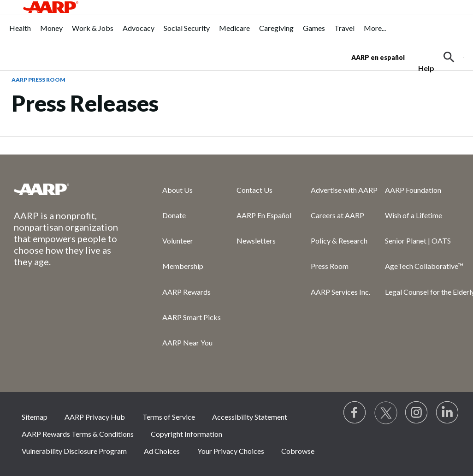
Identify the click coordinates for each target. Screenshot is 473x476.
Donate (174, 215)
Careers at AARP (337, 215)
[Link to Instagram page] (417, 413)
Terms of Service (169, 417)
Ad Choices (162, 451)
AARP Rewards (186, 292)
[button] (449, 57)
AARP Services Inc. (340, 292)
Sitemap (35, 417)
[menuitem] (20, 33)
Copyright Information (186, 434)
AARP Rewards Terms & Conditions (78, 434)
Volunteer (178, 241)
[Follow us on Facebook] (355, 413)
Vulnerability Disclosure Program (74, 451)
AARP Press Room (38, 80)
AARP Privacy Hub (95, 417)
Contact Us (254, 190)
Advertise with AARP (344, 190)
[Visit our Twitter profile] (386, 413)
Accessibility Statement (250, 417)
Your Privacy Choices (231, 451)
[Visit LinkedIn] (448, 413)
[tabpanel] (408, 56)
